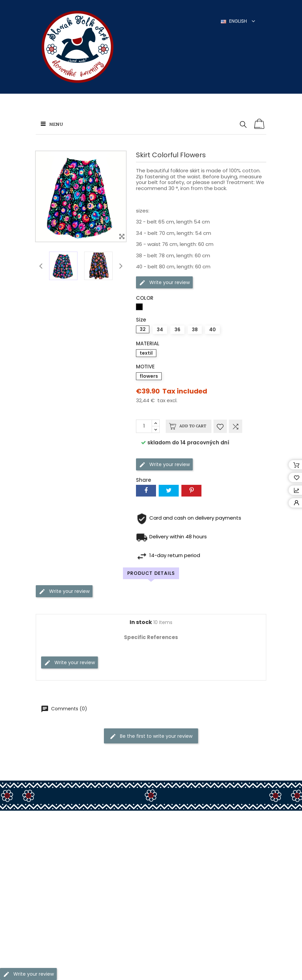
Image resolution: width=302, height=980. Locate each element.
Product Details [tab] (151, 573)
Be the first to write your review (151, 736)
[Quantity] (144, 426)
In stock (141, 622)
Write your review (164, 282)
